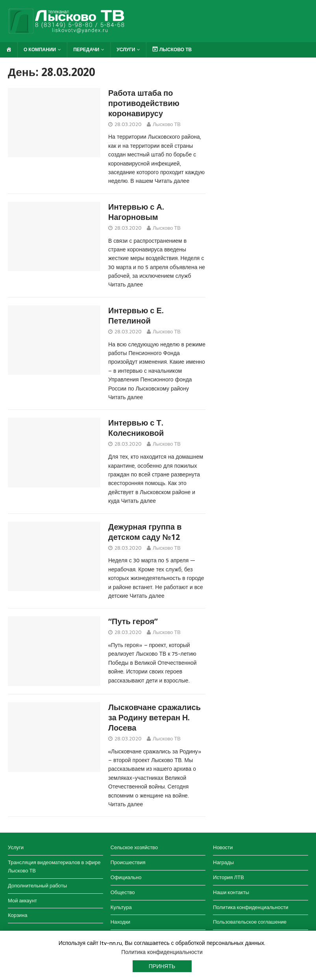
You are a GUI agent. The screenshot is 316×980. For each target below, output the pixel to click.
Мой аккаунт (22, 901)
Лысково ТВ (167, 124)
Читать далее (172, 181)
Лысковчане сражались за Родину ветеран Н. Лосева (154, 718)
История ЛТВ (228, 877)
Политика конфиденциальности (250, 907)
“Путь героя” (133, 621)
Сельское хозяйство (134, 847)
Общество (123, 892)
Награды (223, 862)
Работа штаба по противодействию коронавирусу (144, 103)
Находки (120, 922)
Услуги (126, 50)
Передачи (86, 50)
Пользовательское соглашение (250, 922)
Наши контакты (231, 892)
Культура (121, 907)
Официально (126, 877)
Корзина (18, 915)
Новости (223, 847)
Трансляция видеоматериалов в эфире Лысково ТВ (54, 867)
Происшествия (128, 862)
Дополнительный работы (37, 886)
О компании (40, 50)
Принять (162, 966)
